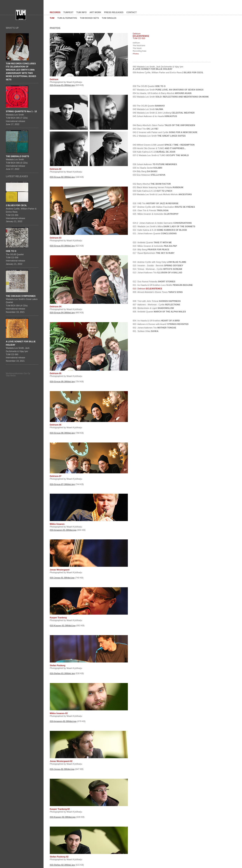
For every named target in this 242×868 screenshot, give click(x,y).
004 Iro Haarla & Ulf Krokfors (156, 321)
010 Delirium (147, 289)
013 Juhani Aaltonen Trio (157, 273)
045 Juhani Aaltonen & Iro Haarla (155, 116)
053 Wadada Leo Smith (171, 97)
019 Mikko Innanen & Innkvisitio (155, 246)
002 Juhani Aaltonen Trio (154, 328)
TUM (52, 18)
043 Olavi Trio (145, 129)
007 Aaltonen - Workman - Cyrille (156, 305)
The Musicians (139, 45)
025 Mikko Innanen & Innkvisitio (156, 214)
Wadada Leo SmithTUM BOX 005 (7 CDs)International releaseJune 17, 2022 (21, 118)
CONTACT (132, 12)
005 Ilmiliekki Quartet (159, 312)
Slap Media (11, 376)
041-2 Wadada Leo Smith (159, 136)
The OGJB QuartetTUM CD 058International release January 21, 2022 (16, 257)
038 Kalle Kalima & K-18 (154, 152)
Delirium (136, 43)
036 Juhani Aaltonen (155, 164)
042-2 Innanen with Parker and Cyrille (165, 132)
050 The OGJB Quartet (149, 106)
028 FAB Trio (156, 203)
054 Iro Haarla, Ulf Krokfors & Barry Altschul (162, 93)
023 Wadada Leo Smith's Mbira (164, 226)
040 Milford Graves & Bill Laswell (164, 145)
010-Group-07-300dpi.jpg (62, 484)
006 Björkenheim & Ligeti (153, 308)
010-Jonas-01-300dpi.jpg (62, 578)
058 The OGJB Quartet (149, 86)
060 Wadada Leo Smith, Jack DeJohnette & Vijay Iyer (158, 68)
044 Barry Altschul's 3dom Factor (164, 125)
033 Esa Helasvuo (149, 175)
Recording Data (139, 51)
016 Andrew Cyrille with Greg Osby (159, 262)
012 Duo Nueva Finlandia (154, 282)
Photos (136, 54)
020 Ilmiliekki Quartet (152, 242)
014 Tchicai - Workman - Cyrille (157, 269)
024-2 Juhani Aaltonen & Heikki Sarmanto (162, 223)
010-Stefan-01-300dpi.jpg (62, 673)
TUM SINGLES (109, 18)
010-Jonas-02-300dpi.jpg (62, 769)
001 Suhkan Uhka (146, 331)
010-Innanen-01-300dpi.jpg (63, 530)
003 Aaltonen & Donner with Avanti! (161, 324)
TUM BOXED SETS (89, 18)
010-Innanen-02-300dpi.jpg (63, 721)
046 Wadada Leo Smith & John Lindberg (164, 113)
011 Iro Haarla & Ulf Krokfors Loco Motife (163, 285)
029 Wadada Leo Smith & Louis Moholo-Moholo (162, 194)
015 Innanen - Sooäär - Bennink (158, 265)
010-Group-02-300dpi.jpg (62, 177)
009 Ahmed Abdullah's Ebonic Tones (158, 292)
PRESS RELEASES (114, 12)
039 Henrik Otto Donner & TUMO (159, 148)
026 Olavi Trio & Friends (151, 210)
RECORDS (55, 12)
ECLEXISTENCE (141, 36)
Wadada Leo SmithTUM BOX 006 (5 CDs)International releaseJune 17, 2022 (17, 163)
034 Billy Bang (145, 171)
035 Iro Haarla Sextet (147, 168)
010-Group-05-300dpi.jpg (62, 382)
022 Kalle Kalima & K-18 (160, 230)
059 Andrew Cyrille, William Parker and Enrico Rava (168, 72)
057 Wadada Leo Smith (168, 90)
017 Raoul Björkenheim (154, 253)
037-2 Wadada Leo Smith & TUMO (161, 155)
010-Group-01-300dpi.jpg (62, 85)
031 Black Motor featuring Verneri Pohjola (158, 187)
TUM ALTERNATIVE (67, 18)
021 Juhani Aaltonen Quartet (155, 233)
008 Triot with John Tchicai (157, 301)
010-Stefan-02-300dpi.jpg (62, 865)
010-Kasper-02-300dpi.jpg (63, 817)
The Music (137, 48)
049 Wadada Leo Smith (148, 109)
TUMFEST (69, 12)
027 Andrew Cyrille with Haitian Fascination (164, 207)
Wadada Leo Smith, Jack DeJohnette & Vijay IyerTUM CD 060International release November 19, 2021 (21, 351)
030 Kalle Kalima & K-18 (152, 191)
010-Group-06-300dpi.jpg (62, 433)
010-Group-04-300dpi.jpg (62, 313)
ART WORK (95, 12)
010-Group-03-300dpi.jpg (62, 246)
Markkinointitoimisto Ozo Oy (18, 373)
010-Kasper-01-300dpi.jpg (63, 626)
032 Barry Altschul (152, 184)
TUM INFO (81, 12)
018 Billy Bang (151, 249)
